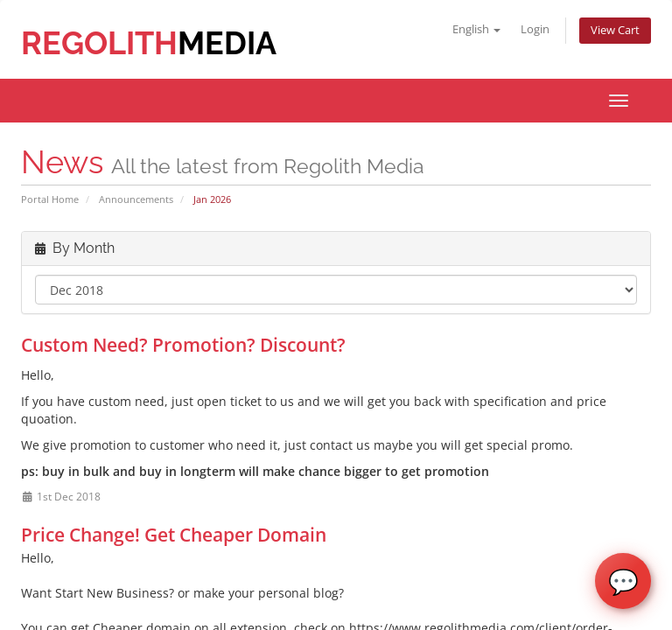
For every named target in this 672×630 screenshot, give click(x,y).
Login (535, 29)
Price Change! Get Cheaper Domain (174, 535)
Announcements (136, 199)
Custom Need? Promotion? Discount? (183, 345)
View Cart (615, 30)
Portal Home (50, 199)
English (476, 29)
